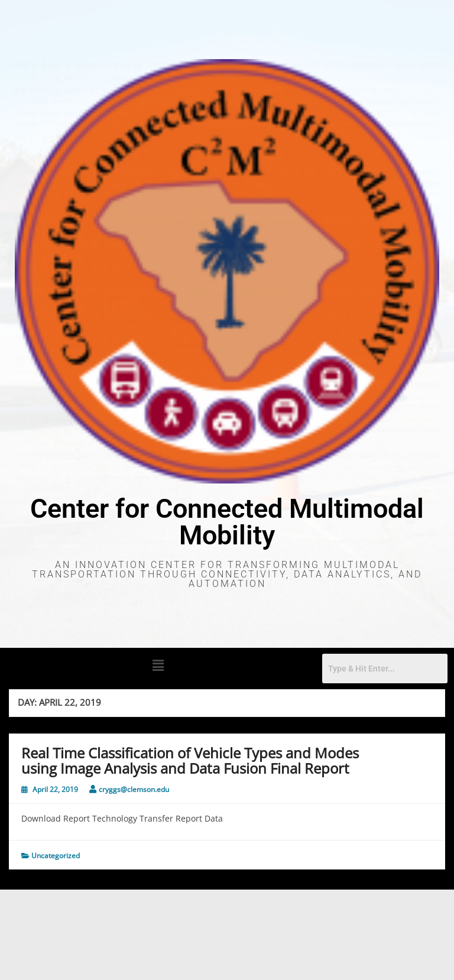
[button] (158, 665)
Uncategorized (56, 856)
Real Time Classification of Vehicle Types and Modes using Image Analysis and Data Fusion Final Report (190, 760)
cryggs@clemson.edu (134, 789)
